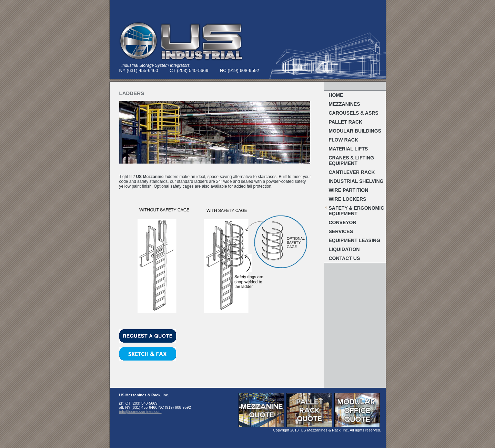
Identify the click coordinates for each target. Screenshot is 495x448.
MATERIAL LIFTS (348, 149)
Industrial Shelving (356, 181)
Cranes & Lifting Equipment (351, 160)
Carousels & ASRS (354, 113)
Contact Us (345, 258)
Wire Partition (349, 190)
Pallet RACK (346, 122)
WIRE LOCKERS (348, 199)
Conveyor (343, 222)
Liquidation (344, 249)
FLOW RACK (344, 140)
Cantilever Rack (352, 172)
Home (336, 95)
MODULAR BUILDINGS (355, 131)
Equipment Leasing (355, 240)
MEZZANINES (345, 104)
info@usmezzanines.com (140, 411)
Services (341, 231)
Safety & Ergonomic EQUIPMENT (357, 211)
